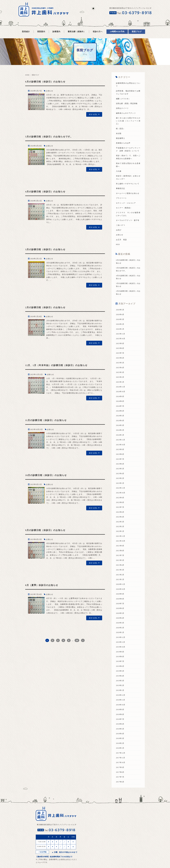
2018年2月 (120, 741)
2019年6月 (120, 665)
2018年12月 (121, 693)
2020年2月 (120, 626)
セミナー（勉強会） (124, 207)
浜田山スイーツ (122, 108)
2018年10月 (121, 703)
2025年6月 (120, 357)
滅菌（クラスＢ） (123, 99)
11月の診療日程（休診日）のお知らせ (48, 420)
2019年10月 (121, 645)
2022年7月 (120, 506)
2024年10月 (121, 391)
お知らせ (50, 91)
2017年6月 (120, 780)
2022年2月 (120, 525)
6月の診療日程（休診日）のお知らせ (48, 82)
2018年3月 (120, 737)
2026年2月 (120, 324)
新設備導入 (120, 138)
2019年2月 (120, 684)
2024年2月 (120, 429)
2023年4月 (120, 472)
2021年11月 (121, 535)
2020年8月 (120, 597)
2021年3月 (120, 568)
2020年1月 (120, 631)
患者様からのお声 (123, 143)
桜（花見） (120, 128)
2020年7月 (120, 602)
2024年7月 (120, 405)
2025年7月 (120, 352)
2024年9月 (120, 396)
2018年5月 (120, 727)
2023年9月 (120, 448)
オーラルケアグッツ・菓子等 (128, 220)
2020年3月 (120, 621)
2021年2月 (120, 573)
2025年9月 (120, 343)
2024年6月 (120, 410)
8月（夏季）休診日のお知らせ (44, 585)
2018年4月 (120, 732)
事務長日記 (120, 188)
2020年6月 (120, 607)
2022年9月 (120, 496)
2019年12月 (121, 636)
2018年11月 (121, 698)
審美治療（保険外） (77, 32)
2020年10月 (121, 588)
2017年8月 (120, 770)
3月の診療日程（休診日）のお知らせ (48, 249)
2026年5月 (120, 309)
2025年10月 (121, 338)
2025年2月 (120, 376)
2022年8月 (120, 501)
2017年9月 (120, 765)
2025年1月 (120, 381)
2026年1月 (120, 328)
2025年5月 (120, 362)
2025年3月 (120, 371)
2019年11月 (121, 640)
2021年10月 (121, 540)
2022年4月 (120, 516)
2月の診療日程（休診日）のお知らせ (48, 307)
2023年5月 (120, 468)
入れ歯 (119, 171)
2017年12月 (121, 751)
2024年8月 (120, 400)
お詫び (119, 230)
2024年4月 (120, 420)
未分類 (119, 133)
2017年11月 (121, 756)
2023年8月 (120, 453)
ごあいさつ (120, 225)
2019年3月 (120, 679)
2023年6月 (120, 463)
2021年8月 (120, 549)
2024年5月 (120, 415)
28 (77, 640)
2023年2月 (120, 477)
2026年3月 (120, 319)
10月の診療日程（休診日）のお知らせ (48, 475)
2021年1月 (120, 578)
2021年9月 (120, 544)
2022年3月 (120, 520)
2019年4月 (120, 674)
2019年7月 (120, 660)
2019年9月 (120, 650)
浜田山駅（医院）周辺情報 (127, 103)
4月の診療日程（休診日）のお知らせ (48, 192)
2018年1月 (120, 746)
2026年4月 (120, 314)
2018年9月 (120, 708)
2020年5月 (120, 612)
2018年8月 (120, 713)
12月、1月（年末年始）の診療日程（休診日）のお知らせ (60, 365)
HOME (27, 75)
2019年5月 (120, 669)
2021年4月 (120, 564)
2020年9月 (120, 592)
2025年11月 (121, 333)
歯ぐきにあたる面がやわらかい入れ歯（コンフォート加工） (128, 121)
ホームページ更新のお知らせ (128, 193)
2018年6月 (120, 722)
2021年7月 (120, 554)
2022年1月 (120, 530)
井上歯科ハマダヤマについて (128, 183)
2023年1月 (120, 482)
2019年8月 (120, 655)
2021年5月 (120, 559)
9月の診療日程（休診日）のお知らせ (48, 530)
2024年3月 (120, 424)
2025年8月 (120, 347)
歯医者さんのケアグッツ (126, 113)
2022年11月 (121, 487)
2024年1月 (120, 434)
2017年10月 (121, 761)
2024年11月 (121, 386)
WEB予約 (43, 850)
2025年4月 (120, 367)
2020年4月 (120, 616)
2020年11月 (121, 583)
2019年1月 (120, 689)
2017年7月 (120, 775)
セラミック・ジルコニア (126, 203)
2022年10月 (121, 492)
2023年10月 (121, 444)
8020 (118, 244)
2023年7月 (120, 458)
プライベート (121, 198)
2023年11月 (121, 439)
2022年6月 (120, 511)
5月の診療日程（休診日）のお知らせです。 (52, 137)
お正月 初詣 (121, 239)
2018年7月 (120, 717)
